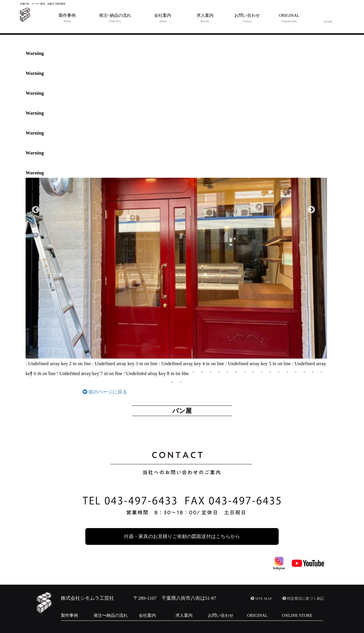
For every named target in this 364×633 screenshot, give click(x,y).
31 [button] (287, 372)
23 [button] (219, 372)
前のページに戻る (105, 392)
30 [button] (279, 372)
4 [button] (57, 372)
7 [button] (82, 372)
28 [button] (262, 372)
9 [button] (100, 372)
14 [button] (142, 372)
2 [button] (40, 372)
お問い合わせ (221, 615)
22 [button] (210, 372)
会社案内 (147, 615)
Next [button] (310, 208)
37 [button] (181, 382)
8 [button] (91, 372)
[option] (176, 268)
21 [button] (202, 372)
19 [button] (185, 372)
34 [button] (313, 372)
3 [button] (48, 372)
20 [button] (193, 372)
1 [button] (31, 372)
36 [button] (172, 382)
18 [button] (176, 372)
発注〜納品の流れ (111, 615)
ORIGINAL (258, 615)
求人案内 (184, 615)
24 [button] (227, 372)
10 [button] (108, 372)
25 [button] (236, 372)
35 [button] (321, 372)
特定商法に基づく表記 (303, 598)
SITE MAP (261, 598)
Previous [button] (34, 208)
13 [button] (134, 372)
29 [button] (270, 372)
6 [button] (74, 372)
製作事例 (69, 615)
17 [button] (168, 372)
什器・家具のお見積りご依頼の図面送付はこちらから (182, 536)
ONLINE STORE (297, 615)
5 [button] (65, 372)
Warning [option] (35, 53)
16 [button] (159, 372)
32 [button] (296, 372)
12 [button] (125, 372)
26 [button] (245, 372)
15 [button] (151, 372)
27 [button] (253, 372)
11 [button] (117, 372)
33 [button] (304, 372)
